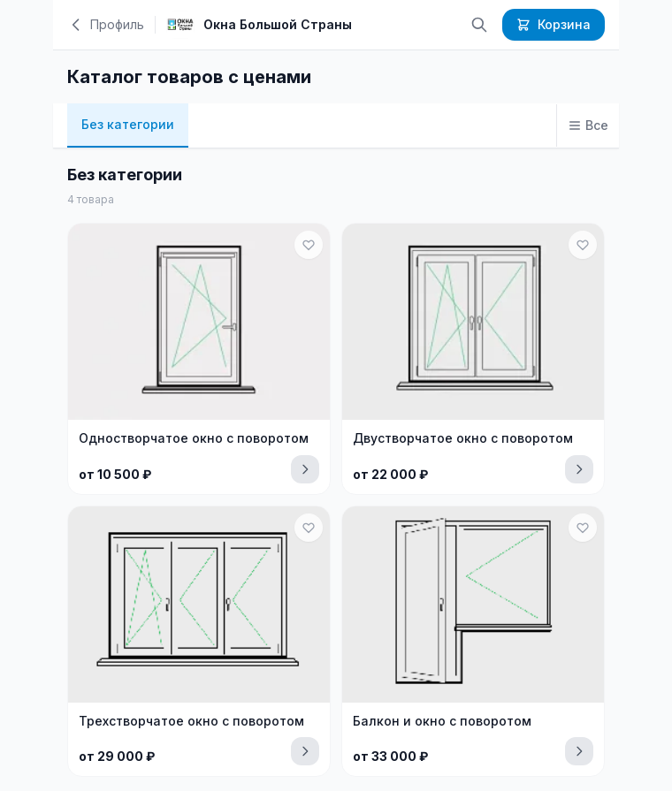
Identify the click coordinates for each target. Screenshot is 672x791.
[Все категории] (588, 125)
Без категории (128, 124)
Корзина (554, 24)
